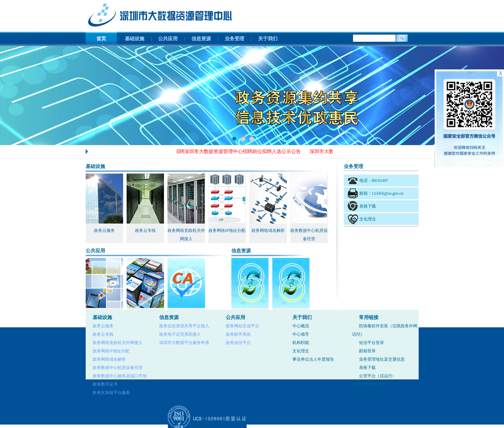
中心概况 (301, 326)
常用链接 (369, 317)
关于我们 (268, 39)
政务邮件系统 (238, 334)
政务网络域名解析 (109, 359)
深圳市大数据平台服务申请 (184, 343)
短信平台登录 (371, 343)
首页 (101, 39)
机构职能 (301, 343)
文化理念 (368, 219)
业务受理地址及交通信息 (382, 359)
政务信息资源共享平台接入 (184, 326)
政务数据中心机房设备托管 (118, 368)
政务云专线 (103, 334)
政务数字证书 (105, 384)
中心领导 (301, 334)
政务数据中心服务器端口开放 (120, 376)
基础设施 (135, 39)
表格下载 (368, 206)
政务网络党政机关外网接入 (118, 343)
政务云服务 (103, 326)
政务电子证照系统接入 (180, 334)
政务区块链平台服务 (111, 393)
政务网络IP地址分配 (111, 351)
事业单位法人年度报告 (313, 359)
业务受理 (234, 39)
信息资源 (201, 39)
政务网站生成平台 (242, 326)
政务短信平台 (238, 343)
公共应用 (168, 39)
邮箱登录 (367, 351)
